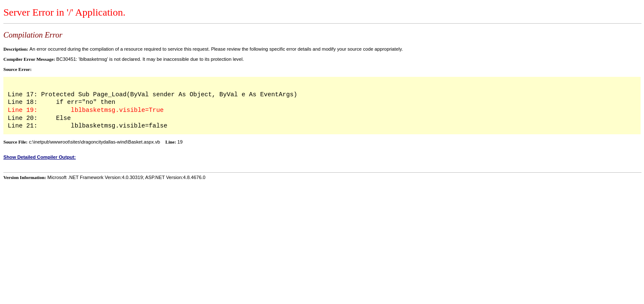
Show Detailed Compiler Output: (40, 157)
